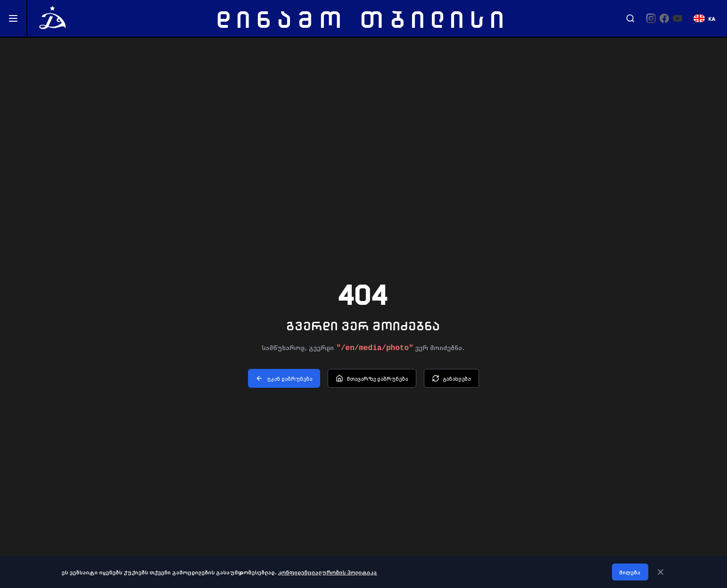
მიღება (630, 572)
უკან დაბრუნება (284, 378)
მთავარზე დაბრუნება (372, 378)
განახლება (451, 378)
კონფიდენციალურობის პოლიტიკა (328, 572)
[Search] (630, 18)
